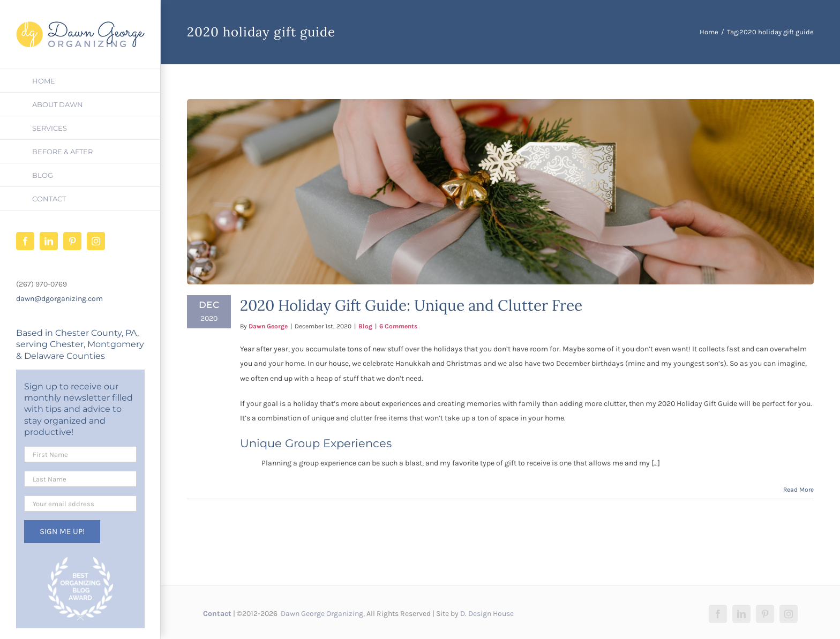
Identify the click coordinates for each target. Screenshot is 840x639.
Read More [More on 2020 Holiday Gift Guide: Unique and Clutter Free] (798, 490)
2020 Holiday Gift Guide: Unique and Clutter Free (411, 305)
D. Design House (487, 614)
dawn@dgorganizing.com (59, 299)
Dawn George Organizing (321, 614)
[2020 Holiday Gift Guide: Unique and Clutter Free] (500, 192)
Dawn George (268, 326)
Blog (365, 326)
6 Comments (398, 326)
